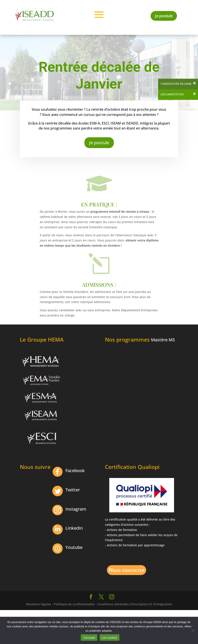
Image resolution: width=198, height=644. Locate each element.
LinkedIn (74, 528)
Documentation (172, 94)
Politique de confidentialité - (75, 604)
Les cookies (109, 638)
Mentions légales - (39, 604)
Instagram (76, 509)
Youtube (74, 547)
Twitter (73, 490)
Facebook (75, 471)
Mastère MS (163, 340)
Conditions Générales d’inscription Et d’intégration (135, 604)
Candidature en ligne (176, 84)
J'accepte (89, 638)
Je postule (164, 16)
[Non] (193, 630)
